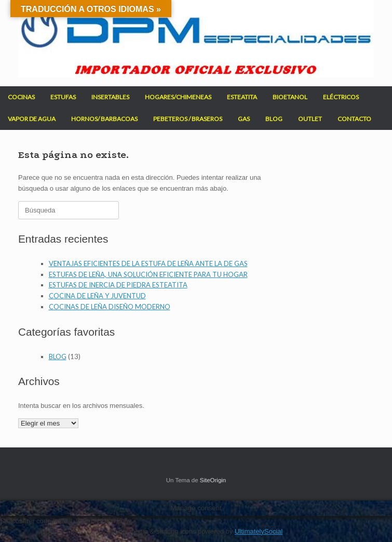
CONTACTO (354, 119)
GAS (244, 119)
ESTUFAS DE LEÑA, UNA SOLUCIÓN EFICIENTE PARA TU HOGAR (148, 274)
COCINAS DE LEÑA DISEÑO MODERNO (110, 307)
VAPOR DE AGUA (32, 119)
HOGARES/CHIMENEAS (178, 97)
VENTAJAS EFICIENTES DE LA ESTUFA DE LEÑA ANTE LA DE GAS (148, 263)
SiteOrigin (213, 480)
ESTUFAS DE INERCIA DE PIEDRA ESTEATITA (118, 285)
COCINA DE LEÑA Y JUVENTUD (97, 296)
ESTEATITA (242, 97)
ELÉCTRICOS (341, 97)
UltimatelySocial (259, 531)
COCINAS (21, 97)
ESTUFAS (63, 97)
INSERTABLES (110, 97)
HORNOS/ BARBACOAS (104, 119)
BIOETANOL (290, 97)
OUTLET (310, 119)
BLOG (274, 119)
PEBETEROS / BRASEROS (188, 119)
